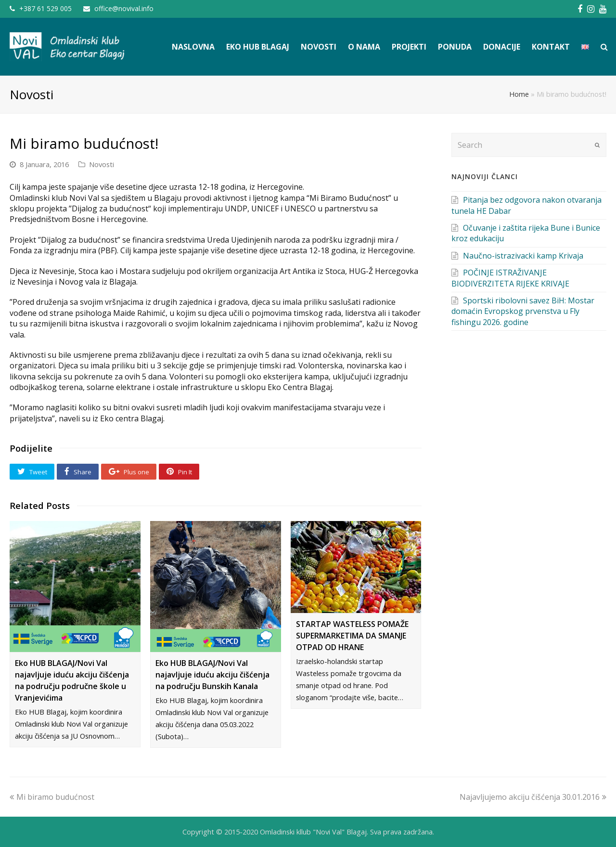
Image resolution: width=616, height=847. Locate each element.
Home (519, 94)
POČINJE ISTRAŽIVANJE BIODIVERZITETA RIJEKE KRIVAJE (510, 278)
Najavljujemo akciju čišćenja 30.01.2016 (533, 797)
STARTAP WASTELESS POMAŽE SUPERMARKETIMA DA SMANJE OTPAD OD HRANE (352, 636)
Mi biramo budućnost (52, 797)
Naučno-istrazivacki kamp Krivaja (523, 256)
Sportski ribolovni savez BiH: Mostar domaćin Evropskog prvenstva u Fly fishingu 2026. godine (523, 311)
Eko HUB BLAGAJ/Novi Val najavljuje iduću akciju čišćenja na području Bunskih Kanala (212, 675)
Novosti (102, 164)
